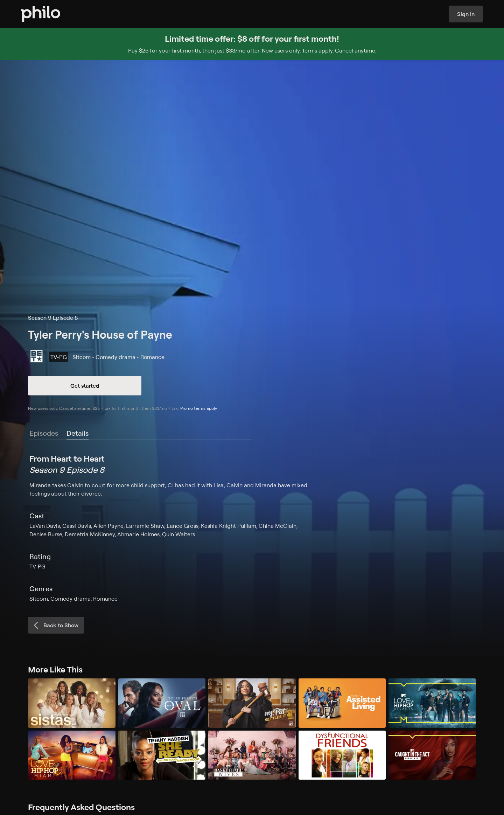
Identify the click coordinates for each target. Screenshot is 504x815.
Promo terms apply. (199, 408)
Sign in (466, 14)
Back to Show (55, 625)
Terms (310, 50)
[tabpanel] (252, 528)
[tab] (78, 434)
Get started (85, 386)
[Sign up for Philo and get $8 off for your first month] (252, 44)
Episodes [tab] (44, 433)
